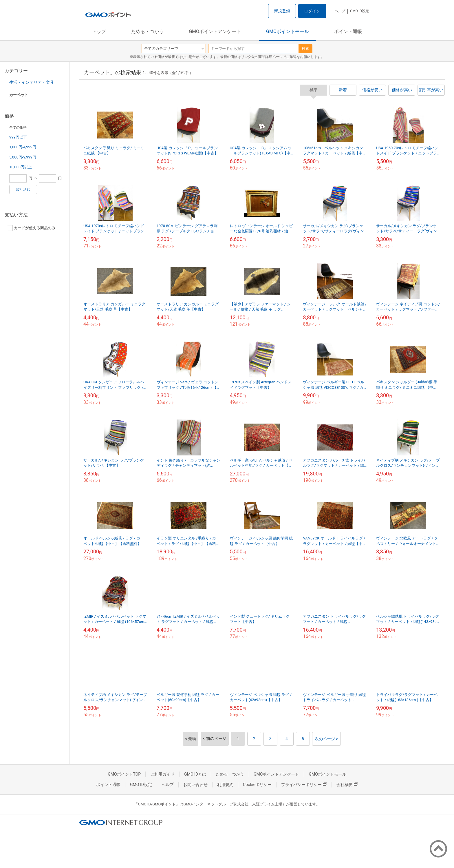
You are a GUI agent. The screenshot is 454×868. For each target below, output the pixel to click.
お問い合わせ (195, 785)
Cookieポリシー (257, 785)
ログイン (312, 11)
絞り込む (23, 189)
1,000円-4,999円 (23, 147)
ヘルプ (340, 11)
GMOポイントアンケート (215, 31)
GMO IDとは (195, 774)
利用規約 (225, 785)
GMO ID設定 (359, 11)
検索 (305, 49)
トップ (99, 31)
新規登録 (282, 11)
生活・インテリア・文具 (32, 82)
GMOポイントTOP (124, 774)
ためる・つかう (147, 31)
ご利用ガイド (162, 774)
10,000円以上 (21, 167)
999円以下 (18, 137)
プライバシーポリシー (304, 785)
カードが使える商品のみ (31, 228)
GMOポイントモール (288, 31)
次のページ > (326, 739)
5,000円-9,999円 (23, 157)
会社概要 (347, 785)
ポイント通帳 (348, 31)
